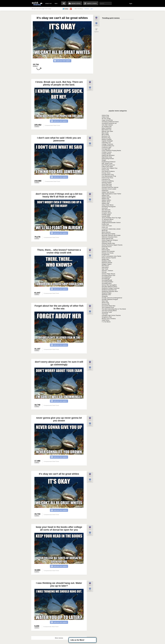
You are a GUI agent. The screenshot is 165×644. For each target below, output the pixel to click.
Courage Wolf (106, 149)
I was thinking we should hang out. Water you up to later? (59, 584)
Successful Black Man (109, 306)
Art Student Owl (107, 127)
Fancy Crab (105, 170)
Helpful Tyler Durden (108, 192)
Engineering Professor (109, 162)
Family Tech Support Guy (110, 168)
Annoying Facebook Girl (109, 123)
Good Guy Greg (107, 186)
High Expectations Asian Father (111, 194)
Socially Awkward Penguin (110, 299)
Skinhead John (106, 295)
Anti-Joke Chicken (107, 125)
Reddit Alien (105, 259)
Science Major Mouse (108, 274)
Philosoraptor (106, 250)
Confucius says (106, 147)
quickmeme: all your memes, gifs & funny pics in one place (37, 3)
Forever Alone (106, 173)
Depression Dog (107, 157)
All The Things (106, 119)
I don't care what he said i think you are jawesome (59, 139)
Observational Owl (107, 239)
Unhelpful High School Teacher (111, 315)
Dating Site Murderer (108, 155)
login (131, 3)
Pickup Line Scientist (108, 251)
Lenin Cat (105, 227)
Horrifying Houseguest (109, 207)
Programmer (106, 255)
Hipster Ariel (105, 195)
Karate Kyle (105, 224)
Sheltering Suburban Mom (110, 291)
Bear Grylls (105, 133)
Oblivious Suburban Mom (110, 237)
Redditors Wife (106, 261)
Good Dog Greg (107, 184)
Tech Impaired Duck (108, 307)
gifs (92, 9)
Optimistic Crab (106, 242)
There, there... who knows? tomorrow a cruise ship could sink (59, 251)
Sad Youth (105, 269)
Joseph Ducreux (107, 221)
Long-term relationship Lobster (111, 229)
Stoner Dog (105, 303)
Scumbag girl (106, 279)
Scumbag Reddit (107, 280)
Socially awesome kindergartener (112, 298)
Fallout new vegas (107, 167)
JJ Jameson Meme (108, 219)
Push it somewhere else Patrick (111, 256)
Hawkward (105, 191)
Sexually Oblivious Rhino (109, 287)
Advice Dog (105, 115)
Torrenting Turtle (107, 312)
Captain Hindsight (107, 141)
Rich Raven (105, 266)
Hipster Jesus (106, 202)
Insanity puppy (106, 215)
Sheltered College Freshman (111, 288)
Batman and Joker (107, 131)
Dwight (104, 160)
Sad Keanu (105, 267)
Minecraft (105, 231)
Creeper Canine (107, 152)
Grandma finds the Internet (110, 187)
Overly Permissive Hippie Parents (112, 245)
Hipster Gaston (106, 200)
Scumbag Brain (106, 277)
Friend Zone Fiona (107, 178)
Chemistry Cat (106, 143)
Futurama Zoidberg (108, 181)
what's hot (48, 3)
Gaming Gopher (107, 183)
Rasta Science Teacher (109, 258)
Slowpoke (105, 296)
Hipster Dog (105, 199)
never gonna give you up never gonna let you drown (59, 419)
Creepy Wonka (106, 154)
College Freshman (107, 144)
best (56, 3)
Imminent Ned (106, 211)
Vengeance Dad (107, 317)
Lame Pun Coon (107, 226)
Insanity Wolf (106, 216)
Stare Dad (105, 301)
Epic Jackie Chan (107, 163)
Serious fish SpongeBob (109, 285)
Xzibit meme (106, 320)
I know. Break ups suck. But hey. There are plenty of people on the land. (59, 83)
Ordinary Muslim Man (108, 243)
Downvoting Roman (108, 159)
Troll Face (105, 314)
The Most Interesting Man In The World (114, 309)
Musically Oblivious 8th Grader (111, 235)
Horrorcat (105, 208)
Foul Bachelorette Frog (109, 176)
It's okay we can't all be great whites (59, 474)
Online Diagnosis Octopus (110, 240)
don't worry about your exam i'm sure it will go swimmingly (59, 363)
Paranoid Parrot (107, 247)
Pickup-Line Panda (108, 253)
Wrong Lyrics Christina (109, 319)
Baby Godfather (107, 128)
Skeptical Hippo (107, 293)
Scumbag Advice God (108, 275)
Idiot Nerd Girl (106, 210)
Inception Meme (107, 213)
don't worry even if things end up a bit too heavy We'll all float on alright (59, 195)
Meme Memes (106, 232)
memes (87, 9)
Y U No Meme (106, 322)
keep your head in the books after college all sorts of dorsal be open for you (59, 528)
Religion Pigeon (107, 264)
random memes (64, 3)
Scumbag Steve (107, 283)
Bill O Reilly (105, 135)
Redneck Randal (107, 263)
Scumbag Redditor (108, 282)
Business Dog (106, 138)
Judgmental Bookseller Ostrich (111, 223)
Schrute (104, 272)
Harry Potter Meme (108, 205)
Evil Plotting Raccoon (108, 165)
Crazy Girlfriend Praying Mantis (111, 151)
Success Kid (106, 304)
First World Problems (108, 171)
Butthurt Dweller (107, 139)
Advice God (105, 117)
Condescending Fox (108, 146)
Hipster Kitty (105, 203)
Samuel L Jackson (107, 271)
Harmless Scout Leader (109, 189)
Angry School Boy (107, 120)
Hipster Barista (106, 197)
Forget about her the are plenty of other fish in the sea (59, 307)
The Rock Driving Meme (109, 311)
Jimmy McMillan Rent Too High (111, 218)
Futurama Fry (106, 179)
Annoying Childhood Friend (110, 122)
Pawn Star (105, 248)
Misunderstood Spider (108, 234)
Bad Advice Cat (106, 130)
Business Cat (106, 136)
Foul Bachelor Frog (108, 175)
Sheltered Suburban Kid (109, 290)
